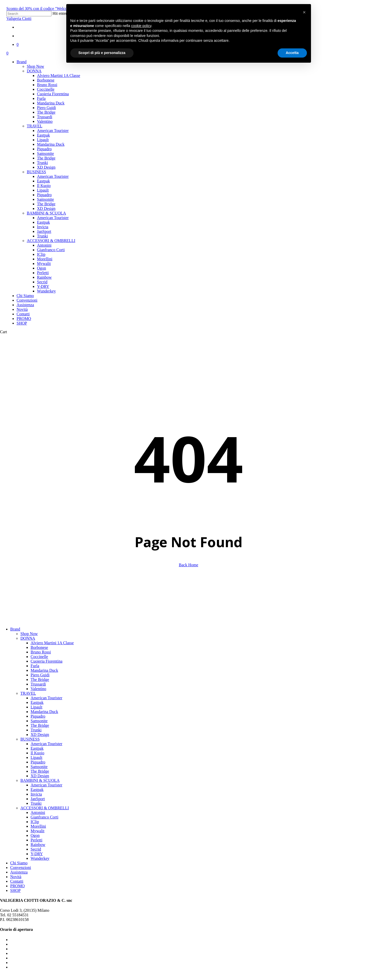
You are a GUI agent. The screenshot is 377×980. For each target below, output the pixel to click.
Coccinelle (39, 657)
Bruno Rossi (41, 652)
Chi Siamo (19, 863)
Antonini (38, 813)
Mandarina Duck (44, 670)
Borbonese (39, 647)
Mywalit (37, 831)
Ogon (35, 835)
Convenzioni (21, 868)
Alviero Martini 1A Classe (52, 643)
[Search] (29, 14)
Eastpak (37, 702)
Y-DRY (37, 854)
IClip (35, 822)
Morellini (38, 826)
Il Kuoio (37, 753)
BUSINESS (30, 739)
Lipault (36, 707)
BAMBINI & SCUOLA (40, 780)
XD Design (40, 735)
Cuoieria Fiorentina (47, 661)
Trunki (36, 730)
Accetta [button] (292, 53)
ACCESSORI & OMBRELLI (45, 808)
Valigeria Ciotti (19, 18)
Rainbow (38, 845)
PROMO (17, 886)
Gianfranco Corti (44, 817)
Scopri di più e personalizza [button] (102, 53)
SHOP (15, 890)
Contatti (17, 881)
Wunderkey (40, 858)
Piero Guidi (40, 675)
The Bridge (40, 680)
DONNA (28, 638)
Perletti (36, 840)
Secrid (36, 849)
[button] (304, 12)
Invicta (36, 794)
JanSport (38, 799)
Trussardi (38, 684)
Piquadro (38, 716)
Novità (16, 877)
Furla (35, 666)
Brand (15, 629)
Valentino (38, 689)
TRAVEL (28, 693)
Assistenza (19, 872)
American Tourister (46, 698)
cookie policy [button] (141, 26)
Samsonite (39, 721)
